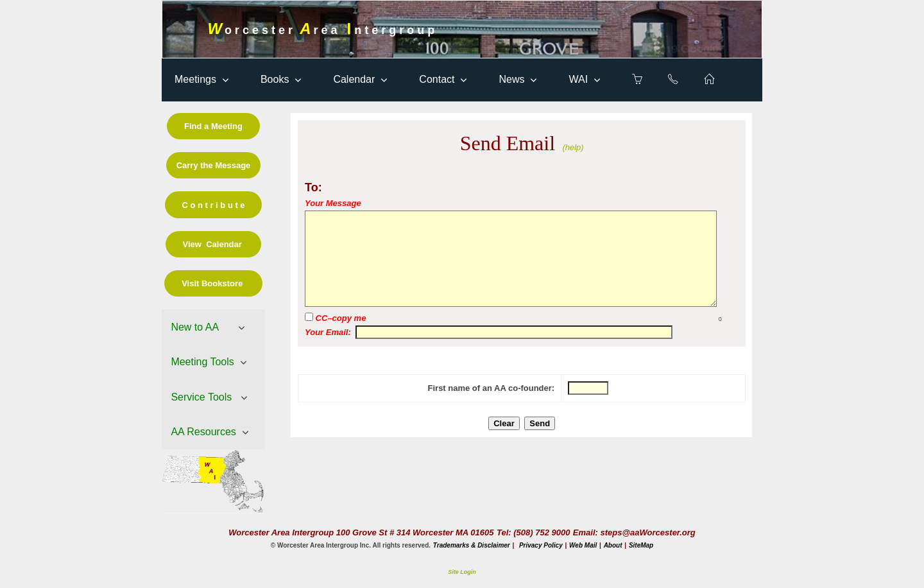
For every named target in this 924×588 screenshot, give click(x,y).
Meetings (195, 79)
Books (275, 79)
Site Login (462, 572)
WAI (578, 79)
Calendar (354, 79)
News (511, 79)
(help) (573, 147)
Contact (437, 79)
